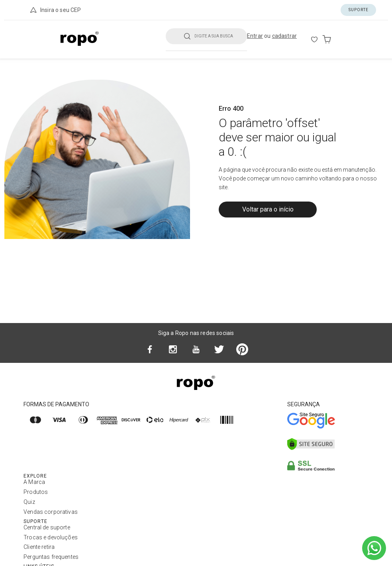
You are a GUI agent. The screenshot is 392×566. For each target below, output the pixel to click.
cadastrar (284, 36)
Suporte (359, 10)
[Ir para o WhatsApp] (374, 548)
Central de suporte (47, 527)
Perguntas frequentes (51, 557)
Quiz (29, 502)
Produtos (36, 492)
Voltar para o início (268, 209)
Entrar (255, 36)
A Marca (34, 482)
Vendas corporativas (51, 512)
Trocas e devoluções (51, 537)
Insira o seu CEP (55, 10)
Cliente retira (39, 547)
